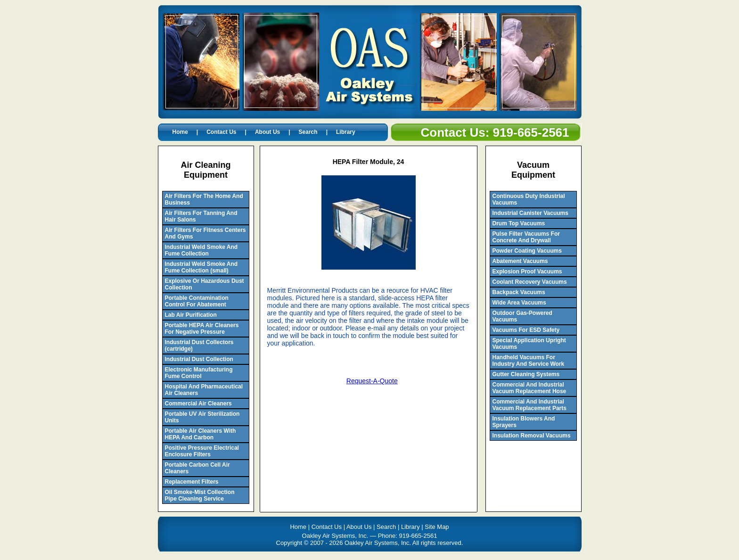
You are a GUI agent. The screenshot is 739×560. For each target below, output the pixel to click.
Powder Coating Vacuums (527, 251)
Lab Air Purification (191, 315)
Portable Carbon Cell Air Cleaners (197, 468)
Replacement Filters (192, 482)
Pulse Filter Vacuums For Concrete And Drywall (526, 237)
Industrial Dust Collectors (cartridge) (199, 346)
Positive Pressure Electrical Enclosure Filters (202, 451)
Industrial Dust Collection (199, 359)
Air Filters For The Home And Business (204, 199)
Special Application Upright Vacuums (529, 344)
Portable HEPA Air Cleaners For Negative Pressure (202, 329)
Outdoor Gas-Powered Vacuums (522, 316)
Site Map (437, 527)
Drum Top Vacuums (519, 223)
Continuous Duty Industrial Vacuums (529, 199)
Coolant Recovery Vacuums (530, 282)
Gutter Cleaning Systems (526, 374)
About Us (267, 132)
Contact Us (221, 132)
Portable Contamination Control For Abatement (197, 301)
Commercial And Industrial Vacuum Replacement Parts (530, 405)
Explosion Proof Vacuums (527, 272)
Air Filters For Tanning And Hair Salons (201, 216)
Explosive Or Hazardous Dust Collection (205, 284)
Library (346, 132)
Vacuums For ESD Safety (526, 330)
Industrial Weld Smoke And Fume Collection (201, 250)
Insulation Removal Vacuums (532, 436)
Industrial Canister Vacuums (530, 213)
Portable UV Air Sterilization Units (202, 417)
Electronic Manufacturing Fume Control (199, 373)
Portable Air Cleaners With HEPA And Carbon (201, 434)
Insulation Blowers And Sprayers (524, 422)
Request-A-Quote (372, 381)
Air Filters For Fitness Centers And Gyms (205, 233)
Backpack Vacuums (519, 292)
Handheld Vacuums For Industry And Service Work (529, 361)
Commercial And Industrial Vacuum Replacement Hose (530, 388)
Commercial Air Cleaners (198, 404)
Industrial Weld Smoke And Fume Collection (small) (201, 267)
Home (180, 132)
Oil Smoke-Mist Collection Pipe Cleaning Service (200, 495)
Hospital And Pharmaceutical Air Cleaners (204, 390)
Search (308, 132)
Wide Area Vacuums (519, 303)
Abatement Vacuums (520, 261)
